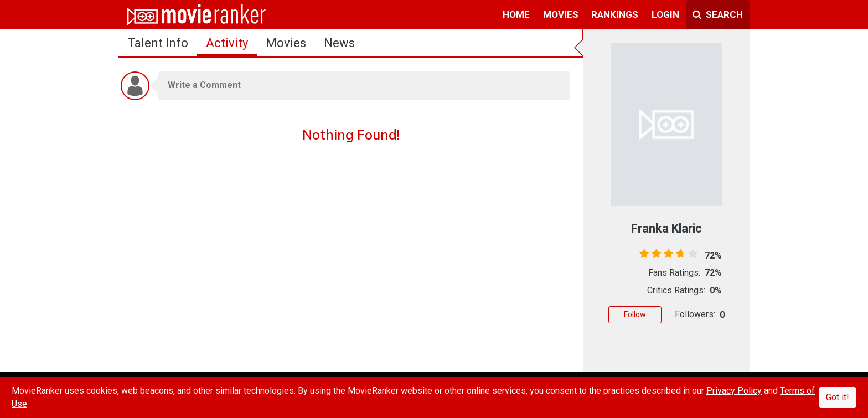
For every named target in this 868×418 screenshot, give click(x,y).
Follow (635, 314)
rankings (615, 14)
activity (227, 43)
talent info (158, 43)
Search (718, 14)
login (665, 14)
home (516, 14)
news (339, 43)
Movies (286, 43)
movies (561, 14)
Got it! (838, 397)
